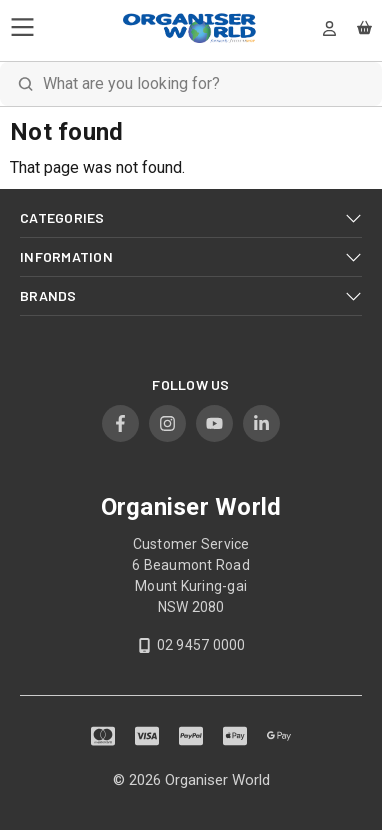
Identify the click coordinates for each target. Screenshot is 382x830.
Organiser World (217, 780)
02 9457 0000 (201, 645)
